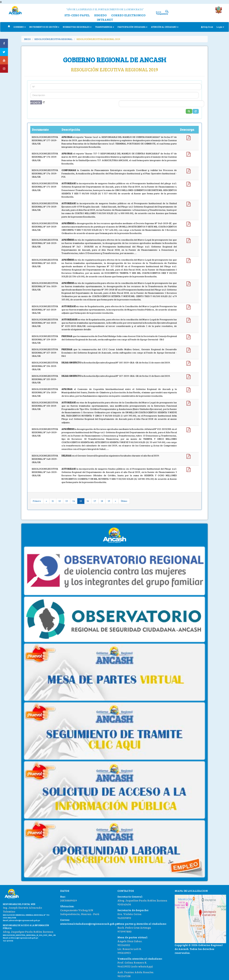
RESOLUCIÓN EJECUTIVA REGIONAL (54, 39)
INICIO (28, 39)
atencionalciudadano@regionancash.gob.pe (89, 924)
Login (220, 27)
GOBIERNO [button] (20, 27)
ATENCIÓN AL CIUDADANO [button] (165, 27)
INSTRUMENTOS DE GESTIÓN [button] (44, 27)
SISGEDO (100, 15)
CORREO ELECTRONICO (128, 15)
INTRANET (105, 19)
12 (60, 501)
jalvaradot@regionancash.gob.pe (24, 920)
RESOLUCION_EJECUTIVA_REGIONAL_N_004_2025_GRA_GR (29, 935)
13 (67, 501)
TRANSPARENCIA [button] (105, 27)
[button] (196, 111)
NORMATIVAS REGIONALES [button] (77, 27)
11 (53, 501)
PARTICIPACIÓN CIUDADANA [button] (133, 27)
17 (95, 501)
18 (102, 501)
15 (81, 501)
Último (124, 501)
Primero (37, 501)
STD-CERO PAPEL (77, 15)
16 (88, 501)
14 (74, 501)
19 (109, 501)
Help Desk (207, 27)
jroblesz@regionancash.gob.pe (23, 938)
